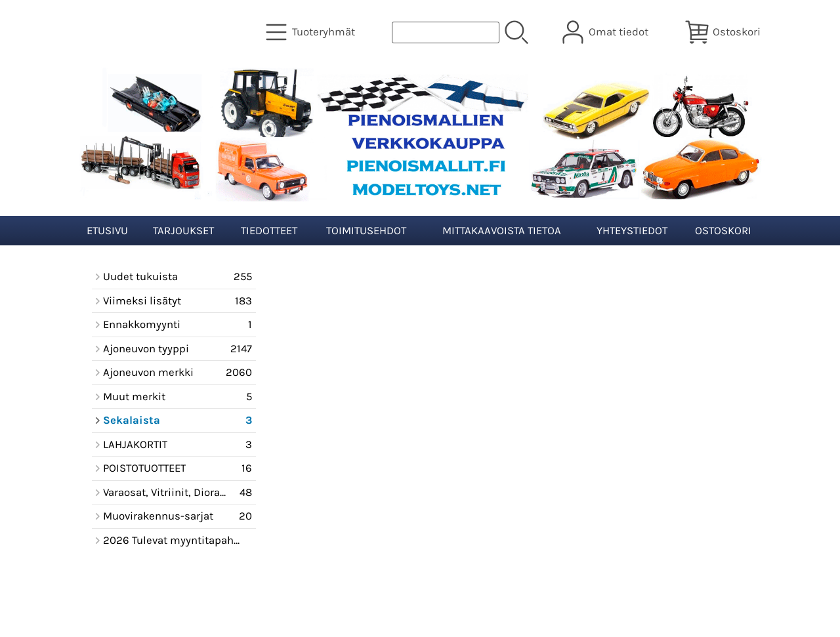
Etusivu (107, 231)
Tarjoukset (183, 231)
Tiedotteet (269, 231)
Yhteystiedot (632, 231)
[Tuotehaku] (446, 32)
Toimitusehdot (366, 231)
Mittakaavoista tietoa (502, 231)
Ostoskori (723, 231)
